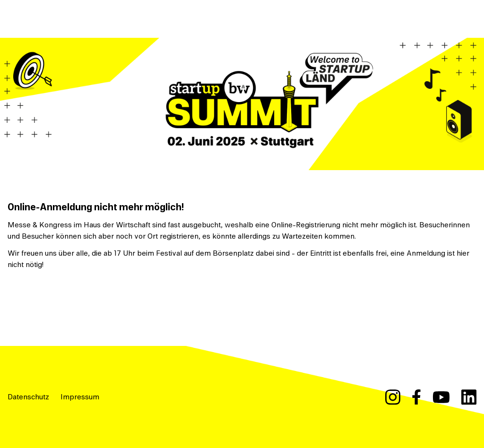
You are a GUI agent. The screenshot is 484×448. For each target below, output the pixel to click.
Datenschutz (28, 397)
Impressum (80, 397)
